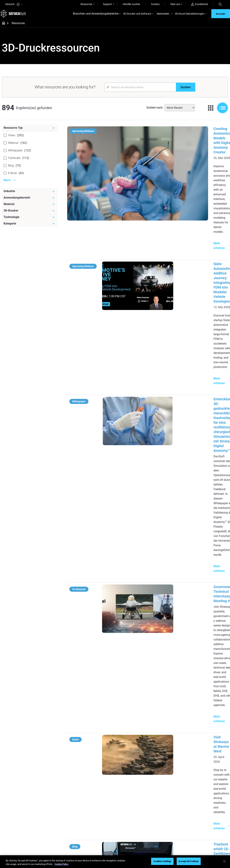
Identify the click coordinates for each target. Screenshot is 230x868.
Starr (122, 805)
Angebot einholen (167, 815)
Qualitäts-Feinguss (93, 734)
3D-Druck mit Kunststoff (133, 789)
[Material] (30, 208)
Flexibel (124, 810)
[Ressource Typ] (30, 131)
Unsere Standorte (204, 815)
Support (107, 4)
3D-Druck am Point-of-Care (97, 825)
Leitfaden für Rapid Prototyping (130, 761)
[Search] (220, 4)
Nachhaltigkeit (203, 831)
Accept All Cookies (189, 861)
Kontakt (199, 810)
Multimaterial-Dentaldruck (97, 750)
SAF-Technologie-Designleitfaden (92, 757)
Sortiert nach (155, 111)
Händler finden (165, 810)
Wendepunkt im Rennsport (97, 810)
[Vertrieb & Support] (174, 799)
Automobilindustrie (205, 745)
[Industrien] (211, 728)
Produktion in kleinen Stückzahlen (131, 751)
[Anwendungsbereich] (30, 201)
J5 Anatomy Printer (168, 755)
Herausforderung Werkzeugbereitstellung (133, 741)
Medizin (199, 740)
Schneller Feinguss (92, 805)
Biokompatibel (127, 815)
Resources (86, 4)
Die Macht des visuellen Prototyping (95, 742)
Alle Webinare (90, 840)
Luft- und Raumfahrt (206, 750)
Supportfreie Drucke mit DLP (98, 765)
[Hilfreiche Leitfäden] (99, 728)
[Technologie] (30, 221)
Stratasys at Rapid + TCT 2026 (150, 449)
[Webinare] (99, 799)
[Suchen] (186, 91)
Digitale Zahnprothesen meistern (95, 833)
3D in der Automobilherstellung (131, 781)
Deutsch (14, 4)
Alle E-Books (89, 770)
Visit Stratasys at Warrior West (151, 343)
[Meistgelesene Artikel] (136, 731)
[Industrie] (30, 195)
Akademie (200, 826)
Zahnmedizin (202, 734)
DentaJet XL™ (165, 750)
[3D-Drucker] (30, 214)
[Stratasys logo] (15, 16)
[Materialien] (136, 799)
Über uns (175, 4)
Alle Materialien (128, 820)
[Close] (224, 861)
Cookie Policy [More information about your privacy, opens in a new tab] (61, 864)
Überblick (200, 805)
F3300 (161, 734)
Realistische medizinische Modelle (134, 771)
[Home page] (2, 27)
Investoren (200, 836)
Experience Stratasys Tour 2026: (152, 496)
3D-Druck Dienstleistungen (189, 15)
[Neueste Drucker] (174, 728)
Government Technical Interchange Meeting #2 (164, 296)
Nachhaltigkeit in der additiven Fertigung (99, 817)
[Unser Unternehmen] (211, 799)
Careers (155, 4)
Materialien (163, 15)
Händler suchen (131, 4)
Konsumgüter (202, 755)
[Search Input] (140, 91)
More (7, 184)
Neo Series (163, 745)
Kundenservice (165, 826)
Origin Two (163, 740)
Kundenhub (199, 4)
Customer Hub (165, 820)
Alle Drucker (164, 761)
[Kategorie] (30, 227)
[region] (115, 862)
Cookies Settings (162, 861)
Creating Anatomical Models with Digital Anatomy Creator (173, 132)
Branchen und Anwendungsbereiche (96, 16)
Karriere (199, 820)
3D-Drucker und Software (137, 15)
